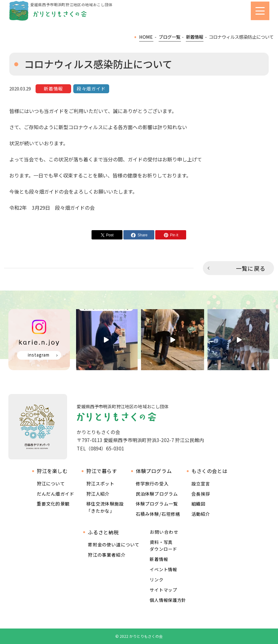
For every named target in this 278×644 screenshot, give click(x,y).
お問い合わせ (164, 532)
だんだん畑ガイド (56, 494)
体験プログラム (154, 471)
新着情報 (159, 559)
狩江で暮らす (102, 471)
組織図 (198, 504)
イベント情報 (163, 569)
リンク (156, 580)
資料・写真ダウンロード (163, 545)
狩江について (51, 483)
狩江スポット (100, 483)
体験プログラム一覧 (157, 504)
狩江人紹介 (98, 494)
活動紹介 (201, 514)
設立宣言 (201, 483)
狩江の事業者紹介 (107, 555)
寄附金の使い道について (114, 544)
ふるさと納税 (103, 532)
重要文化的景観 (53, 504)
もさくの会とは (209, 471)
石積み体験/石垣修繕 (158, 514)
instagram (39, 355)
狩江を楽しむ (52, 471)
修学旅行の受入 (152, 483)
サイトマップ (163, 590)
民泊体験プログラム (157, 494)
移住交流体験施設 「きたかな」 (105, 507)
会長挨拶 (201, 494)
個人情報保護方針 (168, 600)
